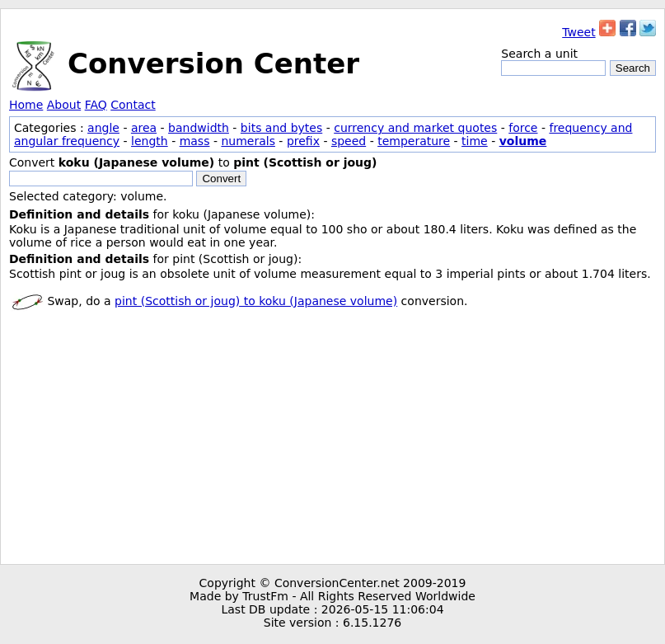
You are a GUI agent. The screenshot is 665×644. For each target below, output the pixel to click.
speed (349, 141)
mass (195, 141)
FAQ (96, 105)
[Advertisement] (332, 440)
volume (523, 141)
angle (103, 128)
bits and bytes (281, 128)
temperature (414, 141)
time (475, 141)
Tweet (578, 32)
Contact (133, 105)
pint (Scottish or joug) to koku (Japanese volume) (256, 301)
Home (26, 105)
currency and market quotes (415, 128)
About (64, 105)
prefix (303, 141)
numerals (248, 141)
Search (633, 68)
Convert (221, 179)
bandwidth (199, 128)
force (523, 128)
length (150, 141)
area (144, 128)
